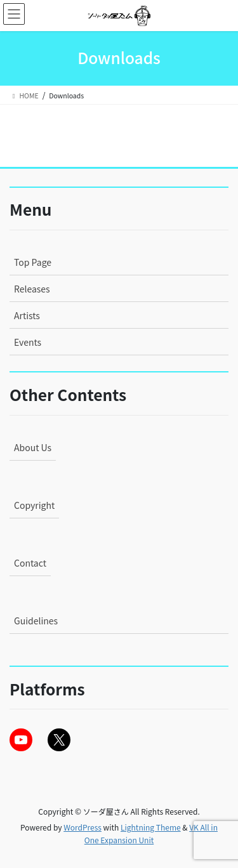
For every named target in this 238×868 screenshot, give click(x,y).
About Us (33, 447)
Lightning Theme (151, 827)
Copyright (34, 505)
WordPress (83, 827)
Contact (30, 563)
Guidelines (36, 621)
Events (28, 342)
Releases (32, 289)
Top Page (33, 262)
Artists (27, 315)
